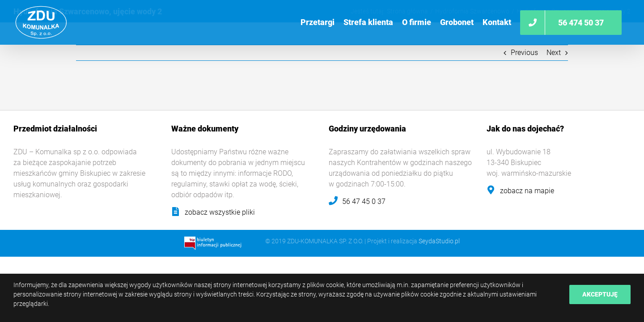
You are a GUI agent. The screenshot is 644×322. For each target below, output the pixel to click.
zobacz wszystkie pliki (220, 212)
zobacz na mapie (527, 191)
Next (554, 53)
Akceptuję (600, 294)
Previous (524, 53)
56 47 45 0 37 (364, 201)
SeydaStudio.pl (439, 241)
